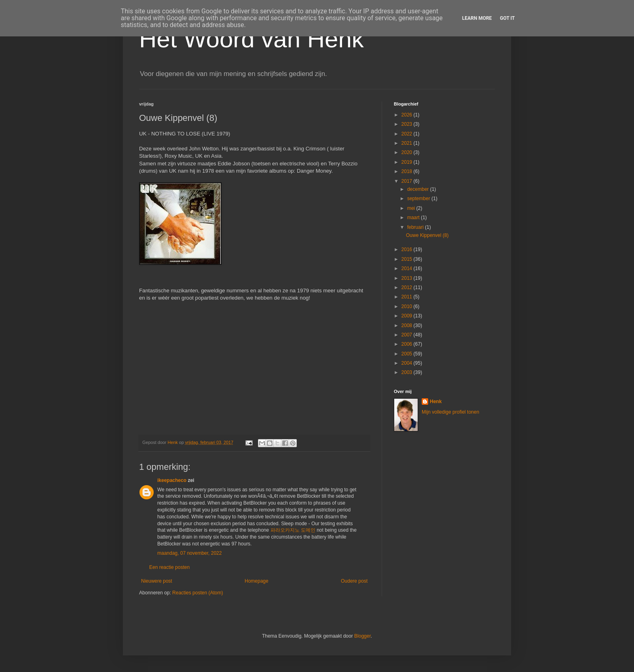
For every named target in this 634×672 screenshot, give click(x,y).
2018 (408, 171)
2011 (408, 297)
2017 (408, 181)
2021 (408, 143)
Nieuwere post (157, 581)
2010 (408, 306)
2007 (408, 335)
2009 (408, 316)
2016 (408, 249)
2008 (408, 325)
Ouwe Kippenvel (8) (427, 235)
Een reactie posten (169, 567)
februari (416, 227)
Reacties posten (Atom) (198, 593)
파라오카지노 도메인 (293, 530)
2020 (408, 152)
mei (412, 208)
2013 (408, 278)
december (419, 189)
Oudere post (354, 581)
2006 (408, 344)
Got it (507, 18)
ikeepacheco (172, 480)
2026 (408, 115)
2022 (408, 134)
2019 (408, 162)
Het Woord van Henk (251, 39)
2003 (408, 372)
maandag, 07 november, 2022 (189, 553)
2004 (408, 363)
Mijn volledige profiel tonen (450, 412)
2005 (408, 354)
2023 (408, 124)
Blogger (362, 636)
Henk (436, 402)
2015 (408, 259)
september (419, 199)
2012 (408, 287)
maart (414, 218)
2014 (408, 268)
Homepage (257, 581)
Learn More (477, 18)
